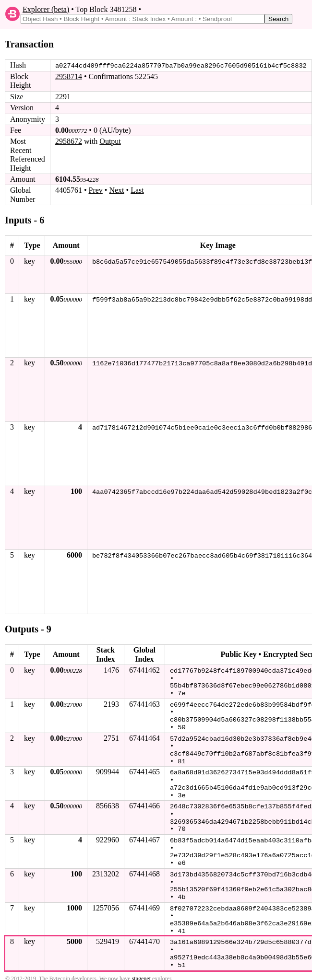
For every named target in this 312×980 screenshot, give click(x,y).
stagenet (141, 970)
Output (110, 141)
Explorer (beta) (46, 9)
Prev (96, 190)
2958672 (69, 141)
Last (137, 190)
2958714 (69, 76)
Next (116, 190)
